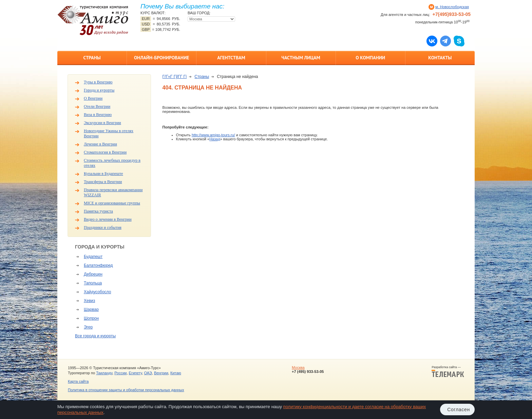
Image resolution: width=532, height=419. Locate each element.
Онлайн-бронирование (162, 58)
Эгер (88, 327)
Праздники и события (103, 227)
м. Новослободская (452, 7)
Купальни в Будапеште (103, 174)
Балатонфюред (98, 265)
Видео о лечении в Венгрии (108, 219)
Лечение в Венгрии (100, 144)
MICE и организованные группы (112, 203)
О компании (370, 58)
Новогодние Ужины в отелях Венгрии (109, 133)
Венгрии (161, 373)
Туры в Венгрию (98, 82)
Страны (92, 58)
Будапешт (93, 257)
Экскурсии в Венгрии (102, 123)
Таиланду (104, 373)
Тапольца (93, 283)
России (120, 373)
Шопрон (91, 318)
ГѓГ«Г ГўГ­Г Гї (175, 77)
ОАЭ (148, 373)
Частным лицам (301, 58)
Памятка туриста (98, 211)
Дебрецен (93, 274)
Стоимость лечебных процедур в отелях (112, 163)
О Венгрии (93, 98)
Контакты (440, 58)
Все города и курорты (95, 336)
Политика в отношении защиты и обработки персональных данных (126, 390)
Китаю (176, 373)
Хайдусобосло (97, 292)
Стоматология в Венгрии (105, 152)
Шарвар (91, 310)
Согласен (459, 410)
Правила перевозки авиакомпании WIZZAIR (113, 192)
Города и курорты (99, 90)
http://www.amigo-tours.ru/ (213, 135)
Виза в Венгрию (98, 115)
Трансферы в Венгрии (103, 182)
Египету (136, 373)
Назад (215, 139)
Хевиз (89, 301)
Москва (298, 367)
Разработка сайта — (448, 372)
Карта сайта (78, 381)
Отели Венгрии (97, 106)
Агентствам (231, 58)
